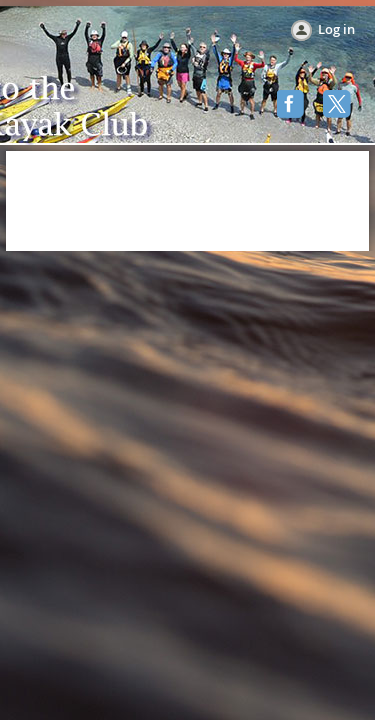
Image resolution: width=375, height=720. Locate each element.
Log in (336, 29)
